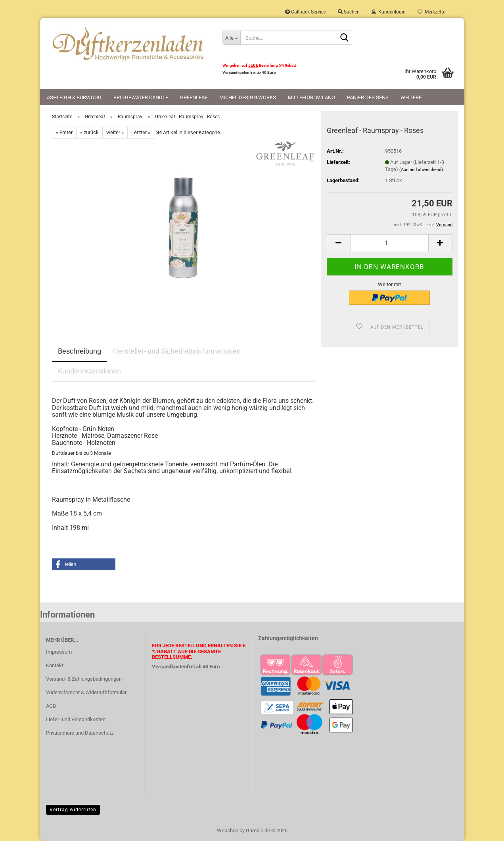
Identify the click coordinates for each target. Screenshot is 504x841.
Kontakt (55, 665)
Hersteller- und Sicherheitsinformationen (177, 351)
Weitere (411, 97)
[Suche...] (231, 38)
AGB (51, 706)
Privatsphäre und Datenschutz (80, 733)
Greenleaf (194, 97)
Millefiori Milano (311, 97)
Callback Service (306, 12)
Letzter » (141, 132)
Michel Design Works (248, 97)
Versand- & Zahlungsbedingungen (84, 679)
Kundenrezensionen (89, 371)
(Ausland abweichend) (421, 170)
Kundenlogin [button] (389, 12)
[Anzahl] (390, 243)
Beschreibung (80, 351)
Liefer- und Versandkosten (76, 719)
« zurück (89, 132)
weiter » (115, 132)
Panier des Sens (368, 97)
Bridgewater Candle (141, 97)
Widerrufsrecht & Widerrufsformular (86, 692)
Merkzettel (432, 12)
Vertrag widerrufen (73, 810)
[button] (339, 243)
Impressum (59, 652)
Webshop (228, 830)
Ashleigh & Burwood (74, 97)
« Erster (64, 132)
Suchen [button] (349, 12)
